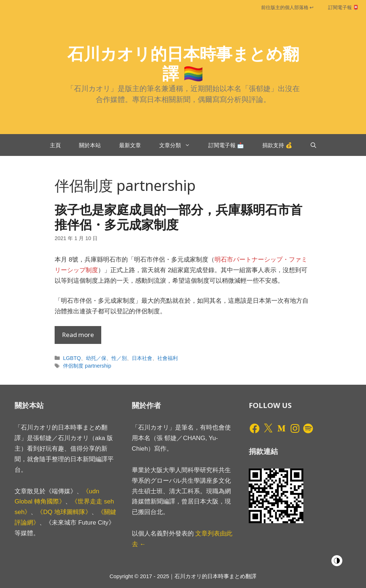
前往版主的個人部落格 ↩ (287, 7)
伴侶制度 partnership (87, 366)
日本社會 (142, 358)
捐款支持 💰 (277, 145)
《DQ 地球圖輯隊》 (64, 512)
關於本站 (90, 145)
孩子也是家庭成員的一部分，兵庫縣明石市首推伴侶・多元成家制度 (178, 217)
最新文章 (130, 145)
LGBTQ (72, 358)
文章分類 (179, 145)
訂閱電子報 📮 (343, 7)
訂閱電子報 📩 (226, 145)
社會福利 (168, 358)
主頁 (55, 145)
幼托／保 (96, 358)
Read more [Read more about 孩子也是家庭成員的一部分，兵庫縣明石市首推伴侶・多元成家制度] (78, 335)
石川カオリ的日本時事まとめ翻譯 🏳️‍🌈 (183, 63)
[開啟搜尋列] (313, 145)
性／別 (119, 358)
